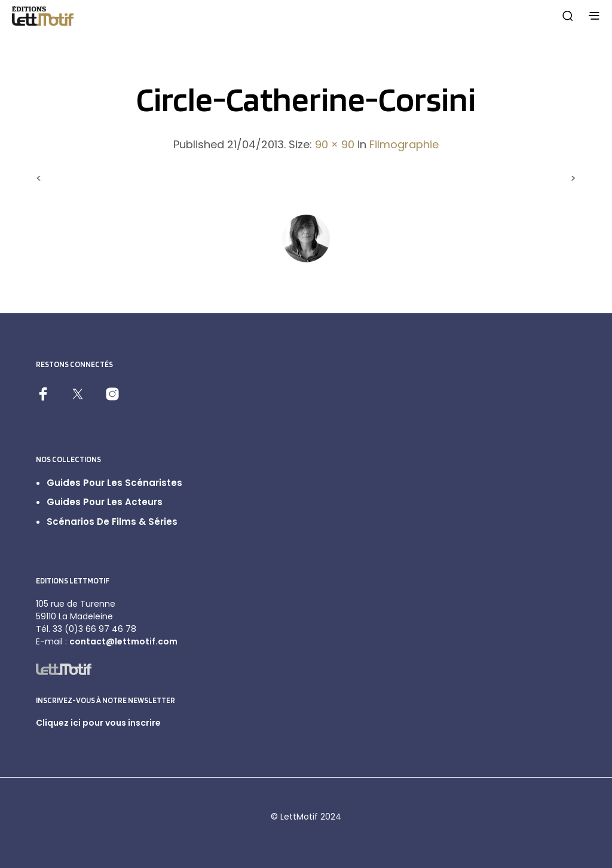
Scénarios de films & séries (112, 522)
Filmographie (404, 144)
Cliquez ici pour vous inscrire (98, 723)
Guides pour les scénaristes (114, 483)
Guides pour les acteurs (105, 502)
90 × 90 (335, 144)
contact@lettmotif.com (123, 641)
